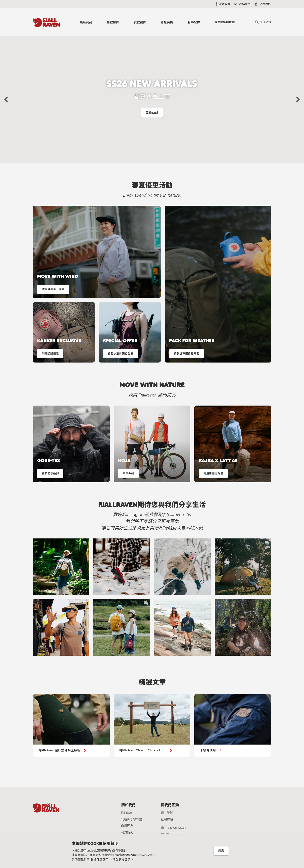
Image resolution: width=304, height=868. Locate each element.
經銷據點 (167, 819)
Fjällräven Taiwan (176, 828)
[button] (6, 100)
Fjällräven (127, 813)
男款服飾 (113, 22)
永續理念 (127, 826)
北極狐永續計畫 (132, 819)
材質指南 (127, 832)
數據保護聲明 (100, 860)
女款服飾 (140, 22)
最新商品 (86, 22)
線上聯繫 (167, 813)
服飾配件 (194, 22)
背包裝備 (167, 22)
